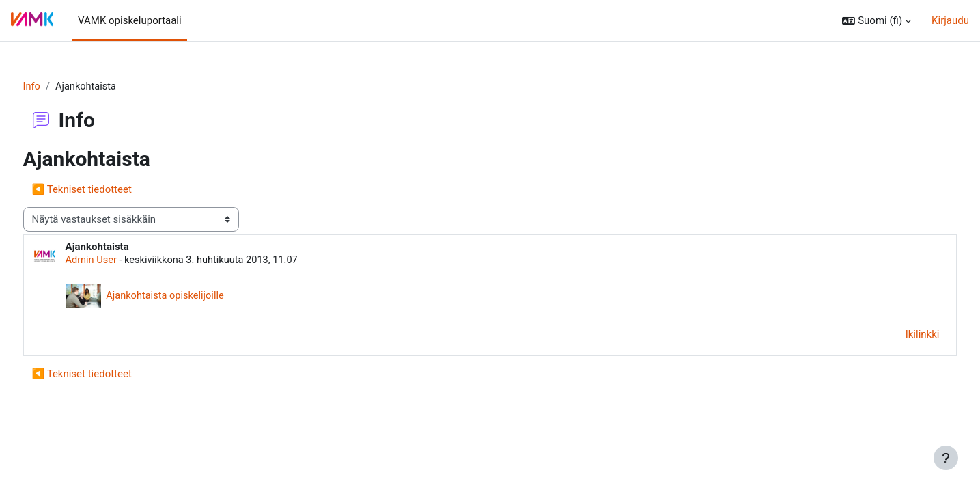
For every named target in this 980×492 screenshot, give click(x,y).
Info (57, 87)
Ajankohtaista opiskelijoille (193, 297)
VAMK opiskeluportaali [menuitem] (130, 20)
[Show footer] (946, 458)
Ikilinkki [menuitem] (897, 336)
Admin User (117, 261)
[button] (877, 20)
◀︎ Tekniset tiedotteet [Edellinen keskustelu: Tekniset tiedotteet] (107, 190)
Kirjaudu (950, 20)
